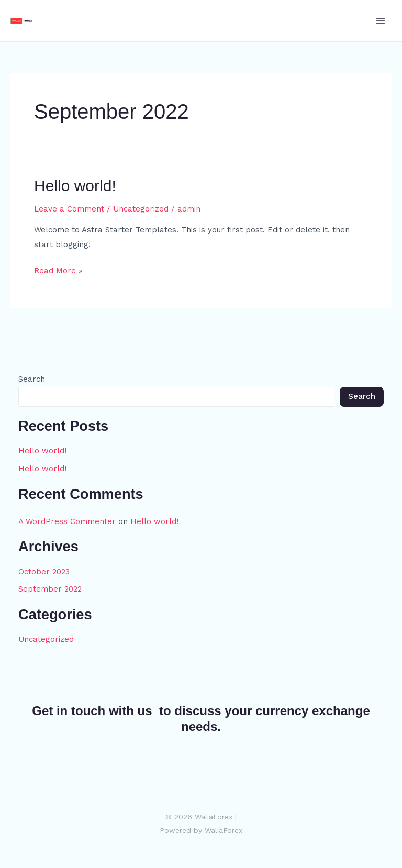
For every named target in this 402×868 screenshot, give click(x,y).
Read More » (58, 270)
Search (32, 379)
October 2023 (44, 572)
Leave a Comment (69, 209)
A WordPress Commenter (67, 521)
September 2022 (50, 589)
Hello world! (75, 186)
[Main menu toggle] (381, 21)
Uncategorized (141, 209)
